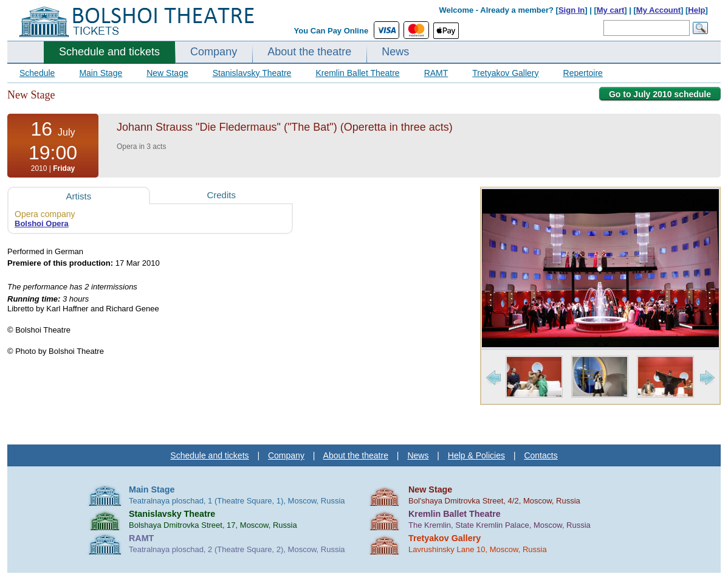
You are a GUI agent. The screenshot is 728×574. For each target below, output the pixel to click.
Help (696, 10)
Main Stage (101, 73)
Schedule (37, 73)
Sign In (572, 10)
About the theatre (309, 52)
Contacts (541, 455)
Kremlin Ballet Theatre (357, 73)
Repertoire (583, 73)
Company (214, 52)
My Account (658, 10)
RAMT (436, 73)
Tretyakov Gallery (505, 73)
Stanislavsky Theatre (252, 73)
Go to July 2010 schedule (660, 94)
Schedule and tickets (109, 52)
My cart (611, 10)
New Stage (167, 73)
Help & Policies (476, 455)
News (395, 52)
